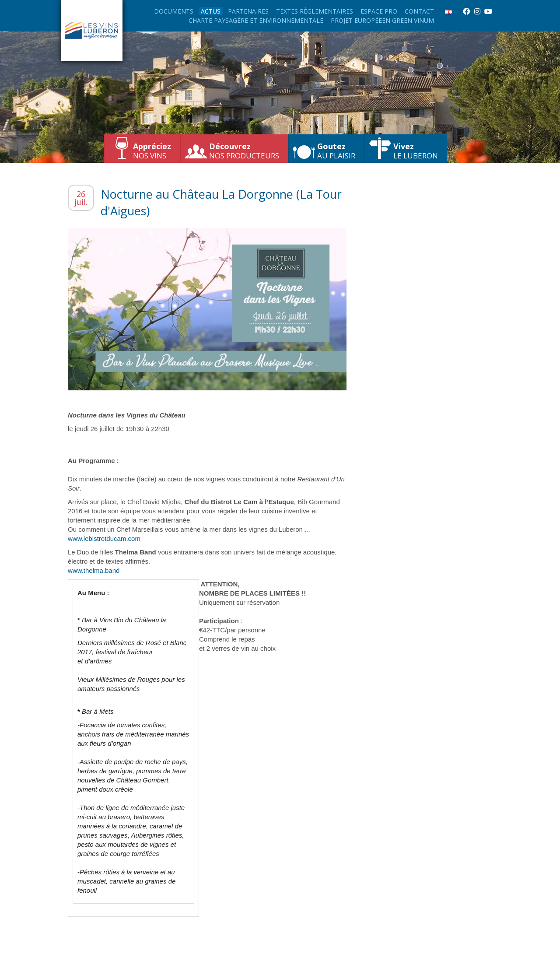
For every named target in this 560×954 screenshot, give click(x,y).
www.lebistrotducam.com (104, 538)
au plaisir (336, 151)
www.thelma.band (94, 570)
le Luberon (416, 151)
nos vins (152, 151)
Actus (211, 11)
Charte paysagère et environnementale (256, 20)
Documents (174, 11)
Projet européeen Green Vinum (382, 20)
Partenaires (248, 11)
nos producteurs (244, 151)
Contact (419, 11)
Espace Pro (379, 11)
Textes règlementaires (315, 11)
